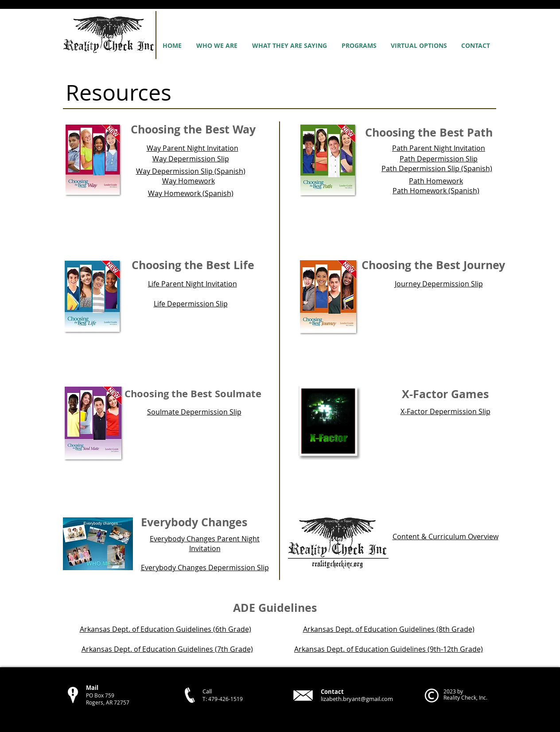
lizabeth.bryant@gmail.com (357, 699)
